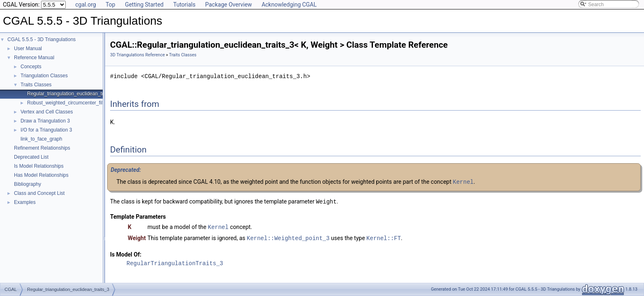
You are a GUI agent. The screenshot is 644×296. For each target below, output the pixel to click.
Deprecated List (31, 157)
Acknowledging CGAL (289, 5)
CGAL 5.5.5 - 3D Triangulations (41, 39)
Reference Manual (34, 58)
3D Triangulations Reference (137, 55)
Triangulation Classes (44, 76)
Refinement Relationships (42, 148)
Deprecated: (126, 170)
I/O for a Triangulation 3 (46, 130)
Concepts (31, 67)
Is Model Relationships (39, 166)
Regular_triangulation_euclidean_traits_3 (72, 94)
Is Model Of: (126, 253)
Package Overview (228, 5)
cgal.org (85, 5)
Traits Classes (36, 85)
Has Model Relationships (41, 175)
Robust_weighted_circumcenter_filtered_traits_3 (80, 103)
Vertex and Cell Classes (47, 112)
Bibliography (28, 184)
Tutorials (184, 5)
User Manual (28, 49)
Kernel (463, 182)
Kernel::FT (384, 237)
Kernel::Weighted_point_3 (288, 237)
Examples (25, 202)
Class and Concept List (39, 193)
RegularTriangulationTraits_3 (175, 262)
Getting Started (144, 5)
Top (110, 5)
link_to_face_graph (41, 139)
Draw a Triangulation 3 (45, 121)
